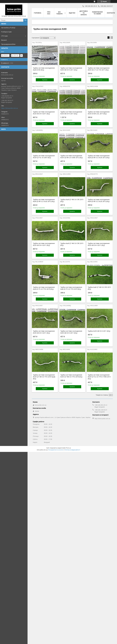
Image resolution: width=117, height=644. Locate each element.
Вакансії (4, 40)
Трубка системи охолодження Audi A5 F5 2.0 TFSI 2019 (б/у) (44, 288)
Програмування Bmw (8, 44)
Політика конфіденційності (72, 450)
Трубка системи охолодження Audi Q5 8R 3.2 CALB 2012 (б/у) (99, 157)
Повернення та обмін (97, 13)
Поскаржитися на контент (56, 450)
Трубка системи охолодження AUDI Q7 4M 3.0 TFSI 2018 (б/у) (71, 376)
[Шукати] (25, 20)
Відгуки (72, 13)
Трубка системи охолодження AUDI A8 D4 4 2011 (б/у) (71, 69)
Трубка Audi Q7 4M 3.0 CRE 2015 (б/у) (72, 200)
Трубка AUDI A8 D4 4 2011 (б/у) (99, 331)
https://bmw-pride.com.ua (10, 108)
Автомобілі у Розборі (8, 28)
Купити (45, 80)
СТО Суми (4, 36)
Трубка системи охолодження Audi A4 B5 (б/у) (44, 69)
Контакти (111, 13)
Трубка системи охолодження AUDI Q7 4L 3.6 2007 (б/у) (44, 157)
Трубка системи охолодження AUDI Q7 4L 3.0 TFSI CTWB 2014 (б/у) (99, 377)
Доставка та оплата (84, 13)
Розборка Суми (6, 32)
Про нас (49, 13)
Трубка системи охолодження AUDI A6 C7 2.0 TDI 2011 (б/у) (99, 69)
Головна (38, 13)
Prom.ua (68, 448)
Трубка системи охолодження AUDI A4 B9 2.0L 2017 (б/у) (99, 113)
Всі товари (59, 13)
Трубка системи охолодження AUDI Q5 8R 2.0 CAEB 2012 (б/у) (72, 157)
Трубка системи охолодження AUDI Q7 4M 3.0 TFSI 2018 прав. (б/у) (44, 377)
